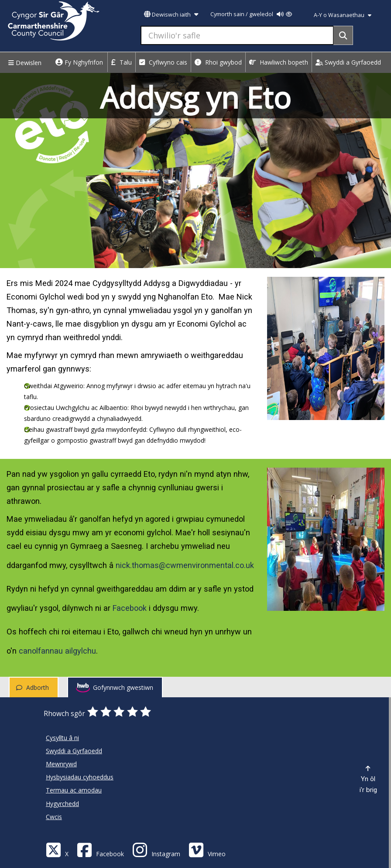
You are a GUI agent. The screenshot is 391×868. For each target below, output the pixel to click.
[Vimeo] (207, 849)
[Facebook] (100, 849)
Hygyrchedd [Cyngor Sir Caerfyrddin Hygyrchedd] (62, 804)
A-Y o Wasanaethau (343, 15)
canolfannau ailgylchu (57, 651)
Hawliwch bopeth (279, 62)
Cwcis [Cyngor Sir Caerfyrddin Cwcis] (54, 817)
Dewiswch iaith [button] (171, 15)
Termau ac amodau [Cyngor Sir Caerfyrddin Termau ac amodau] (74, 790)
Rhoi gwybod (218, 62)
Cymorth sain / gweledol (251, 14)
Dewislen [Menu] (24, 63)
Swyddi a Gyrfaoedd (348, 62)
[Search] (343, 35)
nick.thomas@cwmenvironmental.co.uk (185, 565)
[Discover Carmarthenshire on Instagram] (156, 849)
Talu (122, 62)
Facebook (130, 608)
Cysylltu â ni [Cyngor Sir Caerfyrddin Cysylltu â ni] (62, 738)
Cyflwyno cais (163, 62)
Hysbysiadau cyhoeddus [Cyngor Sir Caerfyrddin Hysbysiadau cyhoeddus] (80, 777)
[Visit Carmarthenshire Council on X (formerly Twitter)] (57, 849)
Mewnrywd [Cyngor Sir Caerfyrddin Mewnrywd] (61, 764)
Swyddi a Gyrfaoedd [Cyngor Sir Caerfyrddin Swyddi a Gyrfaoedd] (74, 751)
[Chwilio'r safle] (237, 35)
